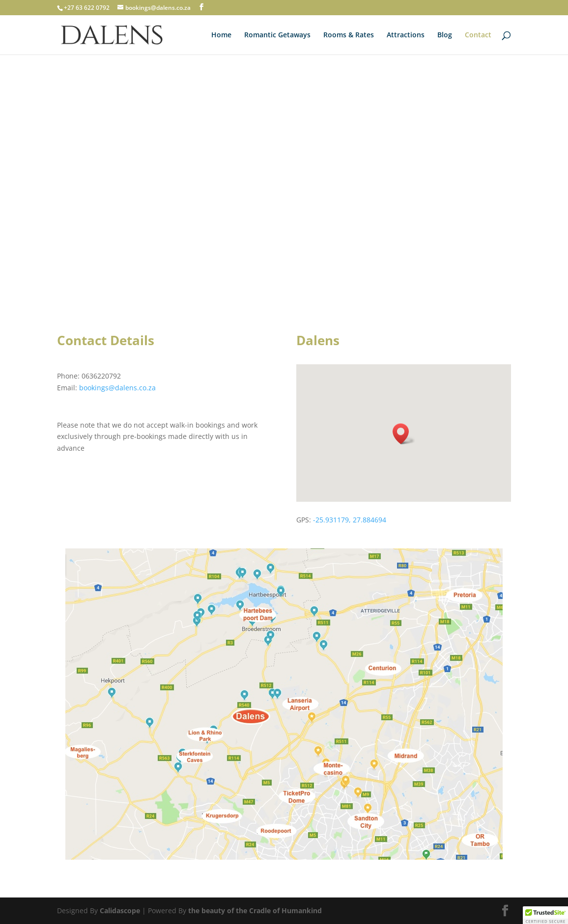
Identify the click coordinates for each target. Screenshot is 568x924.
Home (221, 35)
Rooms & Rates (349, 35)
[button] (404, 434)
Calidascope (120, 910)
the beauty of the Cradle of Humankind (255, 910)
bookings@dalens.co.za (117, 388)
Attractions (406, 35)
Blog (445, 35)
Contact (478, 35)
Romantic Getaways (277, 35)
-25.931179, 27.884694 (350, 520)
